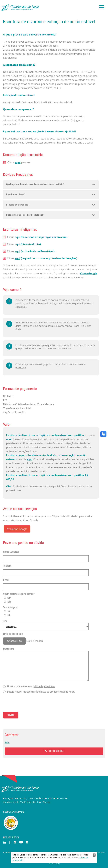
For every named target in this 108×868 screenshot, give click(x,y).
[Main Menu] (102, 8)
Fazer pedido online (54, 751)
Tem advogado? (11, 607)
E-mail (6, 580)
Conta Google (89, 273)
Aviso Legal (55, 864)
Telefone (7, 566)
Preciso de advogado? (18, 205)
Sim (9, 598)
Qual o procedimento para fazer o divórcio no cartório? (35, 184)
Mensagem (8, 649)
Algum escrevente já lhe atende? (19, 594)
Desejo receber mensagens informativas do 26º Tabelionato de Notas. (41, 692)
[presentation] (26, 703)
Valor (7, 742)
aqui (18, 162)
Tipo (5, 621)
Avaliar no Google (17, 529)
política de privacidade (44, 686)
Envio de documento (13, 634)
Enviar (11, 715)
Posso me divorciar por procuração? (25, 215)
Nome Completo (11, 552)
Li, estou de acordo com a (31, 686)
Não (9, 602)
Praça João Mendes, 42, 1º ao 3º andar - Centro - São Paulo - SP (35, 798)
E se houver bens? (16, 195)
